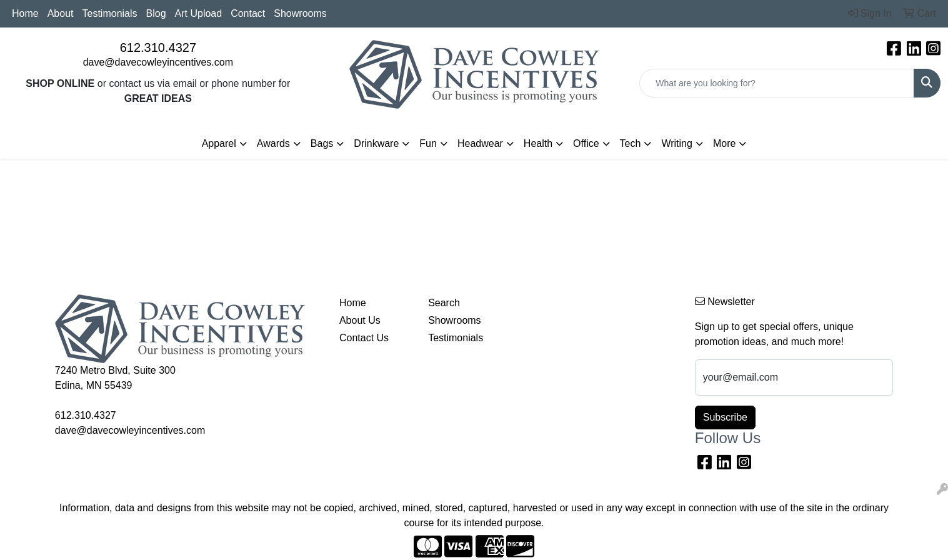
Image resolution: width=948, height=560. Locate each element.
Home (25, 13)
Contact (248, 13)
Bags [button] (322, 143)
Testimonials (110, 13)
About (61, 13)
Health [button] (538, 143)
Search (444, 303)
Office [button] (586, 143)
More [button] (724, 143)
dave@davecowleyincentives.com (158, 62)
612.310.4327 (158, 47)
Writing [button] (677, 143)
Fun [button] (428, 143)
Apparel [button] (219, 143)
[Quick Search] (777, 83)
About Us (360, 320)
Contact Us (364, 338)
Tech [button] (631, 143)
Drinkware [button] (376, 143)
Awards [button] (273, 143)
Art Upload (199, 13)
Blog (156, 13)
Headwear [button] (480, 143)
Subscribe (725, 417)
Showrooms (300, 13)
